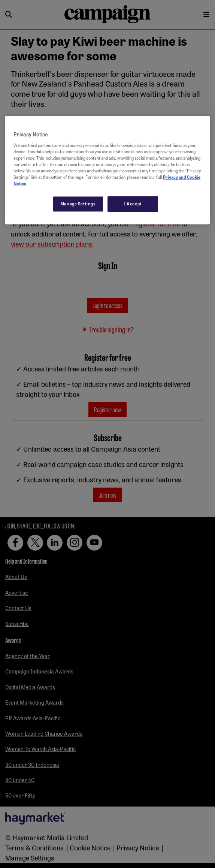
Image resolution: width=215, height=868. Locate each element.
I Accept (133, 204)
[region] (107, 170)
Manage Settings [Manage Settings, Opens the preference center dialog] (78, 204)
